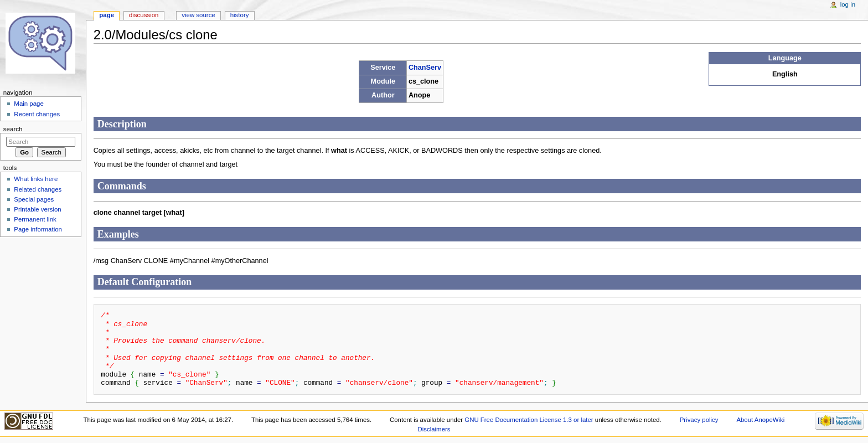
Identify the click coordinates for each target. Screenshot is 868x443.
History (240, 15)
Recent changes (37, 114)
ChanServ (425, 68)
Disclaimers (434, 429)
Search (13, 129)
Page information (38, 229)
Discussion (144, 15)
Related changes (38, 189)
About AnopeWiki (760, 420)
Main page (29, 104)
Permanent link (35, 219)
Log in (848, 4)
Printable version (37, 209)
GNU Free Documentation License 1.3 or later (529, 420)
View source (198, 15)
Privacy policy (699, 420)
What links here (36, 179)
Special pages (34, 199)
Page (107, 15)
